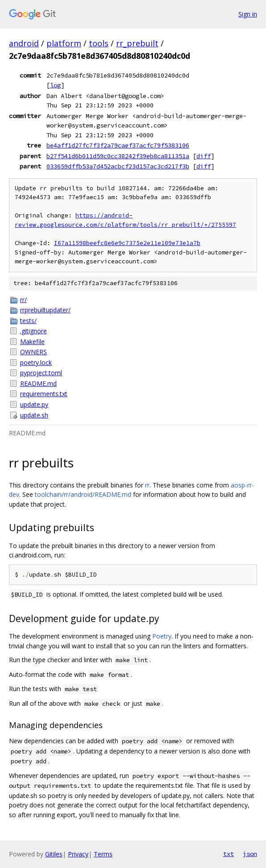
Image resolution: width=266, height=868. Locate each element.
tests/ (28, 321)
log (55, 85)
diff (204, 156)
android (24, 43)
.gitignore (33, 331)
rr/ (23, 300)
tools (99, 43)
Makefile (32, 342)
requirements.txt (44, 394)
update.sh (34, 415)
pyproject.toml (41, 373)
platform (64, 43)
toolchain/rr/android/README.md (83, 494)
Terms (103, 854)
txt (229, 854)
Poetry (162, 636)
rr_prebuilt (137, 43)
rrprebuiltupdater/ (45, 310)
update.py (34, 404)
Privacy (78, 854)
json (250, 854)
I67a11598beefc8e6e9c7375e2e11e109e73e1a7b (127, 243)
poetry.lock (36, 362)
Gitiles (54, 854)
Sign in (248, 14)
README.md (38, 383)
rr (147, 485)
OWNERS (33, 352)
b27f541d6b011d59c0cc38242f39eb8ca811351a (118, 156)
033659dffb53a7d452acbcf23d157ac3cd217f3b (118, 166)
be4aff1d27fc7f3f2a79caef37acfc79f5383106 (118, 145)
